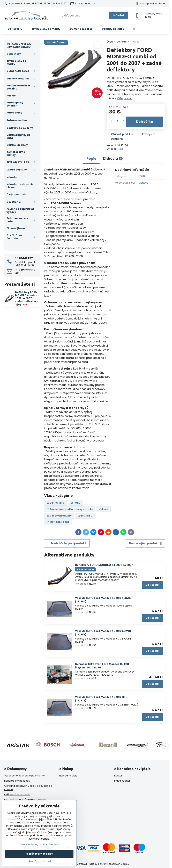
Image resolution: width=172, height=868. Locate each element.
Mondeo (143, 183)
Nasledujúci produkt (145, 543)
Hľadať (119, 15)
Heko (121, 149)
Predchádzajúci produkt (67, 543)
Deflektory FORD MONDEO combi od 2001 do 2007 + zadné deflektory (27, 297)
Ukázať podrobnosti (39, 861)
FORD (142, 176)
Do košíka (145, 122)
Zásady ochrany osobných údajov (109, 864)
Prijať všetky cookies (39, 854)
